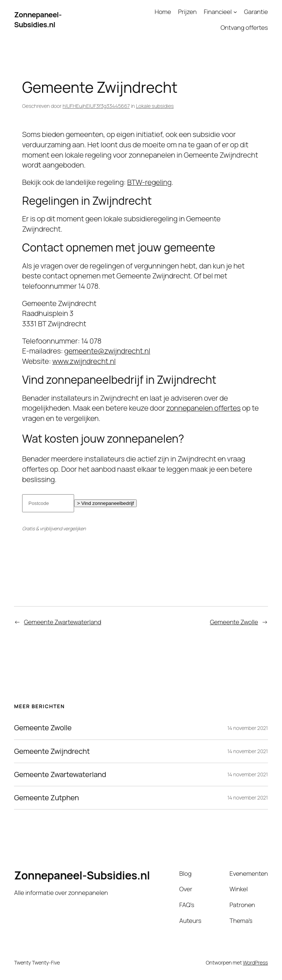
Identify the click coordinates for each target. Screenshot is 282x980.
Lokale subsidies (155, 106)
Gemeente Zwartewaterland (62, 622)
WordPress (255, 963)
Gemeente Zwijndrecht (52, 751)
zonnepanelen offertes (203, 408)
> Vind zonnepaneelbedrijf (105, 503)
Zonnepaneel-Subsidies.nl (38, 20)
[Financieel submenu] (235, 12)
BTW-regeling (149, 182)
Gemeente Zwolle (234, 622)
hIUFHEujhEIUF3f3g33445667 (96, 106)
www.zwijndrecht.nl (84, 361)
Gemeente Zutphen (46, 798)
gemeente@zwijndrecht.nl (107, 351)
